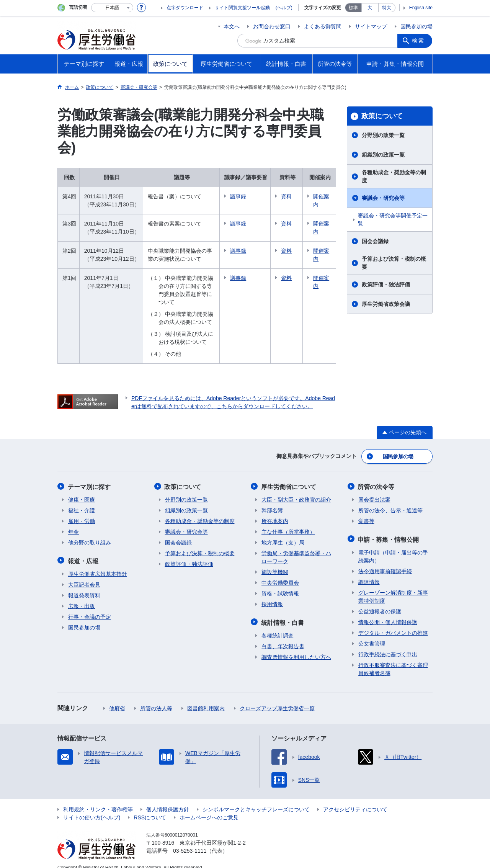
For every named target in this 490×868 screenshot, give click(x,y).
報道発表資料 (84, 586)
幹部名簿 (272, 502)
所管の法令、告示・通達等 (390, 502)
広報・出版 (82, 597)
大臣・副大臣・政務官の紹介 (296, 491)
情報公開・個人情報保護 (388, 613)
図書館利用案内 (206, 699)
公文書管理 (372, 634)
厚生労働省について (289, 478)
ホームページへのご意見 (209, 808)
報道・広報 (83, 552)
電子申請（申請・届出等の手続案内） (393, 547)
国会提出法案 (374, 491)
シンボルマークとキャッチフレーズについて (256, 800)
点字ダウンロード (185, 8)
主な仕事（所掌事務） (288, 523)
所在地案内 (275, 512)
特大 (387, 8)
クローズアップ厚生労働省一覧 (277, 699)
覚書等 (366, 512)
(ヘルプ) (284, 8)
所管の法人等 (156, 699)
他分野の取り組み (90, 534)
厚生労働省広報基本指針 (98, 564)
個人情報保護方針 (168, 800)
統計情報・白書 (283, 613)
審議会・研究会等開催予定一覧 (393, 220)
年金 (73, 523)
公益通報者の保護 (380, 602)
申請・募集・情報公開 (389, 530)
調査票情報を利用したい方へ (296, 647)
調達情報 (369, 572)
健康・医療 (82, 491)
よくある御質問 (323, 26)
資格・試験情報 (280, 585)
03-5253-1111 (190, 841)
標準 (353, 8)
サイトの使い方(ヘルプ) (92, 808)
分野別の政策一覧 (383, 135)
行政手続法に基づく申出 (388, 645)
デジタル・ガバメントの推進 (393, 623)
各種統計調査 (278, 626)
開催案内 (323, 200)
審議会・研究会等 (383, 198)
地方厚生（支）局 (283, 534)
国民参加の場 (416, 26)
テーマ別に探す (90, 478)
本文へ (232, 26)
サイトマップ (371, 26)
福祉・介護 (82, 502)
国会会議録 (375, 241)
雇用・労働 (82, 512)
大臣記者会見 (84, 575)
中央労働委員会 (280, 574)
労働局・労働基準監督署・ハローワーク (296, 548)
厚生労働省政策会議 (386, 304)
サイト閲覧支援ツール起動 (242, 8)
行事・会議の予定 (90, 607)
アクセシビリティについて (355, 800)
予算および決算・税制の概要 (394, 263)
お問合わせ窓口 (272, 26)
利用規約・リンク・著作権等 (98, 800)
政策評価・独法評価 (386, 284)
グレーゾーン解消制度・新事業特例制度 (393, 587)
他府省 (117, 699)
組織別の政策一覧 (383, 155)
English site (421, 8)
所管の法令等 (377, 478)
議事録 (242, 196)
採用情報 (272, 595)
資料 (290, 196)
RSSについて (150, 808)
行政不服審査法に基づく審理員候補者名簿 (393, 660)
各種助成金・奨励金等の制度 (394, 176)
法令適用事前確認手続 (385, 562)
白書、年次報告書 (283, 637)
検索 (419, 41)
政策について (382, 116)
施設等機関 (275, 563)
